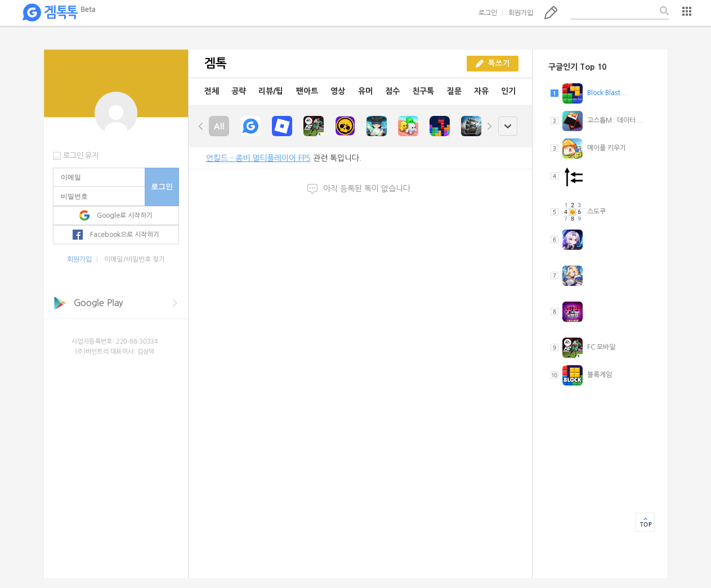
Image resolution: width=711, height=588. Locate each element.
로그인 (488, 13)
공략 (239, 91)
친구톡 (423, 91)
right (489, 126)
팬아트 (307, 91)
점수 (392, 91)
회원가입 (521, 13)
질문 (454, 91)
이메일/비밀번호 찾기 (135, 259)
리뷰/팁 (271, 91)
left (201, 126)
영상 (338, 91)
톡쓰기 (551, 12)
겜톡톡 (59, 13)
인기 (508, 91)
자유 (481, 91)
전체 (212, 91)
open (507, 126)
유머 (365, 91)
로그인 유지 (81, 156)
